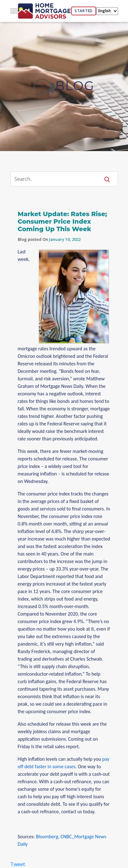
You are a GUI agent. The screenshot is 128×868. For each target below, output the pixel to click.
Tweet (18, 864)
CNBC (66, 837)
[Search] (59, 179)
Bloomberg (47, 837)
